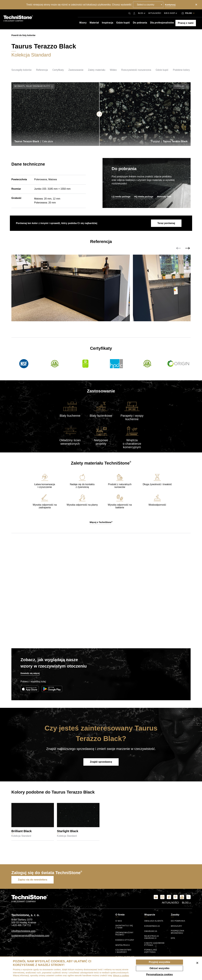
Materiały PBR (164, 197)
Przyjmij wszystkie (160, 962)
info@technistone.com (23, 932)
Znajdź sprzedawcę (101, 764)
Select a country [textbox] (146, 5)
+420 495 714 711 (21, 926)
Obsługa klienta (154, 922)
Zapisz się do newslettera (33, 881)
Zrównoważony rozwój (125, 934)
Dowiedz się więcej (30, 675)
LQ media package (121, 197)
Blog (142, 13)
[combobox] (148, 5)
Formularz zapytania (151, 951)
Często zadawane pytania (155, 945)
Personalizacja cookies (159, 974)
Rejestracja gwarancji (152, 938)
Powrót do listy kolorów (23, 35)
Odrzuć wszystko (160, 968)
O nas (119, 922)
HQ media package (144, 197)
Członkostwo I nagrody (123, 951)
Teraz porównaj (166, 223)
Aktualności (155, 13)
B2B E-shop (170, 13)
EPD (173, 939)
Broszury (177, 927)
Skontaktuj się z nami (124, 928)
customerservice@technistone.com (30, 936)
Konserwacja (152, 927)
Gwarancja (151, 932)
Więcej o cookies (121, 975)
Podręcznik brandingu (178, 933)
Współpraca (123, 946)
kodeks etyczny (125, 941)
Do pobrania (178, 922)
